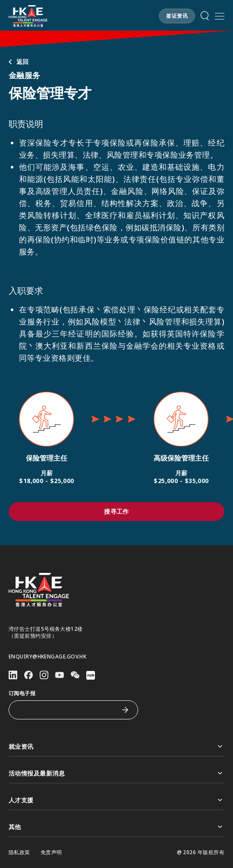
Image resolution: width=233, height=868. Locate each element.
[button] (177, 16)
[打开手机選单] (220, 16)
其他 (116, 827)
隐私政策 (19, 852)
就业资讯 (116, 746)
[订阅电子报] (67, 710)
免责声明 (51, 852)
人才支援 (116, 800)
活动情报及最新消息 (116, 773)
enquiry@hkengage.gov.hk (47, 657)
